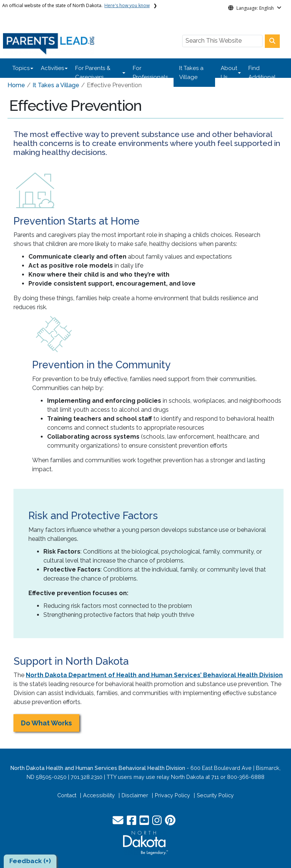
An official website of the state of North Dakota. (76, 5)
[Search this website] (272, 41)
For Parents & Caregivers (93, 73)
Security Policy (215, 795)
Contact (67, 795)
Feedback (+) (30, 861)
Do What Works (46, 723)
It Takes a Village (191, 73)
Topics (21, 68)
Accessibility (99, 795)
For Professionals (150, 73)
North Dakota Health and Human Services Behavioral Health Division (98, 768)
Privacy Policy (172, 795)
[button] (119, 822)
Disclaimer (135, 795)
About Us (229, 73)
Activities (52, 68)
